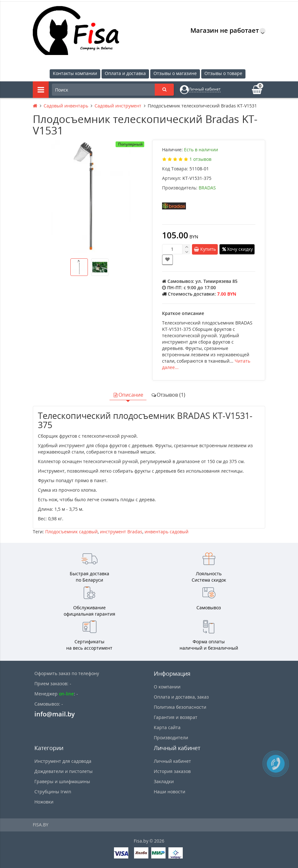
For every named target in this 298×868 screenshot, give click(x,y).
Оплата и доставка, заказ (181, 697)
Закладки (164, 781)
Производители (171, 738)
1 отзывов (200, 159)
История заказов (172, 771)
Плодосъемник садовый (71, 532)
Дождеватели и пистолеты (64, 771)
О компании (167, 687)
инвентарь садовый (167, 532)
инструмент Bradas (121, 532)
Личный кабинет (172, 761)
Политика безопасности (180, 707)
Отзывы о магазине (175, 73)
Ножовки (44, 802)
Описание (128, 395)
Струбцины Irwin (53, 792)
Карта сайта (167, 727)
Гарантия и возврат (176, 717)
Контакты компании (75, 73)
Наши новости (170, 792)
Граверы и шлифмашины (62, 781)
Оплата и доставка (125, 73)
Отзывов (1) (168, 395)
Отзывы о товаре (223, 73)
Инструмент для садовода (63, 761)
